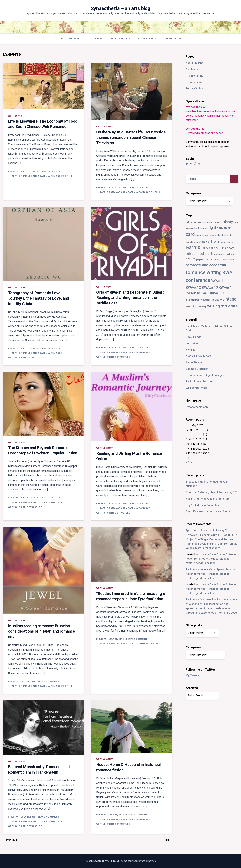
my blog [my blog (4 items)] (230, 254)
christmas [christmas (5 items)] (211, 235)
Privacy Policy (120, 39)
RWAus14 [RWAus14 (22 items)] (226, 287)
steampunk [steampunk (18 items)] (194, 299)
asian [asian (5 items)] (210, 222)
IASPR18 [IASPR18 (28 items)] (193, 248)
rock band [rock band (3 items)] (229, 260)
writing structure (30, 358)
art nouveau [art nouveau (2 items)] (202, 223)
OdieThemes (149, 861)
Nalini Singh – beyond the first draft (207, 499)
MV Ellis (191, 350)
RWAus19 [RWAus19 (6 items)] (219, 293)
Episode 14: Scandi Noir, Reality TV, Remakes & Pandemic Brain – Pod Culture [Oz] (211, 535)
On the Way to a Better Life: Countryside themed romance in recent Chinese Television (131, 138)
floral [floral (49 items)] (216, 241)
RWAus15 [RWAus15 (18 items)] (193, 293)
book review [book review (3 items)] (200, 228)
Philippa (13, 171)
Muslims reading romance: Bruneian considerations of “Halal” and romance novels (42, 631)
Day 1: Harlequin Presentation (204, 505)
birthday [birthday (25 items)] (226, 222)
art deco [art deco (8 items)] (191, 222)
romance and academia (35, 176)
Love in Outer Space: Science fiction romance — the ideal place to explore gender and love (211, 559)
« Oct (189, 463)
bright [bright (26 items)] (211, 228)
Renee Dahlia (194, 362)
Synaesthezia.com (197, 407)
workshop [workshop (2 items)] (202, 307)
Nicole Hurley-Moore (199, 356)
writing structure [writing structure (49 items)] (222, 306)
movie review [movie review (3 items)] (219, 254)
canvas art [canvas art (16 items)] (224, 228)
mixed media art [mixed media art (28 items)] (199, 254)
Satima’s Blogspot (197, 369)
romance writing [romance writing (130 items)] (204, 272)
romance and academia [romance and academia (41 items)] (206, 265)
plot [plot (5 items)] (222, 259)
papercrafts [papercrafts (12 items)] (204, 259)
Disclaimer (95, 39)
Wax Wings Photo (197, 388)
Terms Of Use (173, 39)
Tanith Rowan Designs (199, 381)
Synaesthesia (147, 39)
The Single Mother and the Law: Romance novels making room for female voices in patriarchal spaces (212, 544)
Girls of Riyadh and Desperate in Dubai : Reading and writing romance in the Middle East (130, 298)
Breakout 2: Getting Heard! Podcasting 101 (212, 492)
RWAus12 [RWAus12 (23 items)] (193, 287)
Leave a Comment (51, 171)
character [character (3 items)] (200, 235)
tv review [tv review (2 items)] (218, 300)
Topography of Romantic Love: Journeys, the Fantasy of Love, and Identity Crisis (39, 298)
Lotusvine (192, 343)
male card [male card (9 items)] (228, 248)
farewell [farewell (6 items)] (205, 242)
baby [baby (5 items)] (216, 222)
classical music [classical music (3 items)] (225, 235)
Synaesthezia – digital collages (205, 375)
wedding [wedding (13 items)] (191, 306)
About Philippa (70, 39)
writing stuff (17, 116)
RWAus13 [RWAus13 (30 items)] (210, 287)
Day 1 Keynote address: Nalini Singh (208, 511)
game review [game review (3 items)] (227, 242)
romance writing (61, 176)
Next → (168, 840)
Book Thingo (194, 337)
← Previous (10, 840)
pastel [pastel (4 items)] (216, 260)
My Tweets (192, 675)
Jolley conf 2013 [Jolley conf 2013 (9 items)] (211, 248)
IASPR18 (15, 176)
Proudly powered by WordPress (102, 861)
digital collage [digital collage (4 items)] (193, 242)
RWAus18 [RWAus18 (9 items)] (207, 293)
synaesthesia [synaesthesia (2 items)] (208, 300)
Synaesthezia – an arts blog (120, 8)
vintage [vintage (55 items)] (229, 299)
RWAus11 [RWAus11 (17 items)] (218, 281)
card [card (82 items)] (190, 234)
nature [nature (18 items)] (191, 259)
